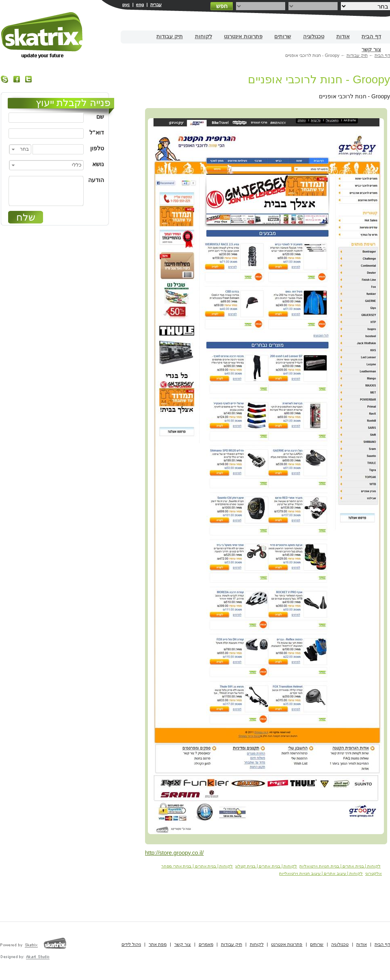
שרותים (283, 36)
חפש (222, 6)
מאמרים (206, 944)
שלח (26, 217)
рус (126, 4)
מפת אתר (158, 944)
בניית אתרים (42, 35)
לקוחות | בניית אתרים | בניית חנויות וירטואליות (340, 866)
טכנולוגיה (314, 36)
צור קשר (371, 49)
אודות (343, 36)
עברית (156, 4)
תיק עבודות (170, 36)
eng (140, 4)
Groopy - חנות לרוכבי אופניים (319, 79)
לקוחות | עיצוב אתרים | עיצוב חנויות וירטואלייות (321, 873)
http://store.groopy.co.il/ (174, 853)
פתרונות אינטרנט (243, 36)
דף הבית (371, 36)
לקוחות (204, 36)
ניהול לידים (131, 944)
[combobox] (20, 149)
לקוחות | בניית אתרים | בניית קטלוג (266, 866)
